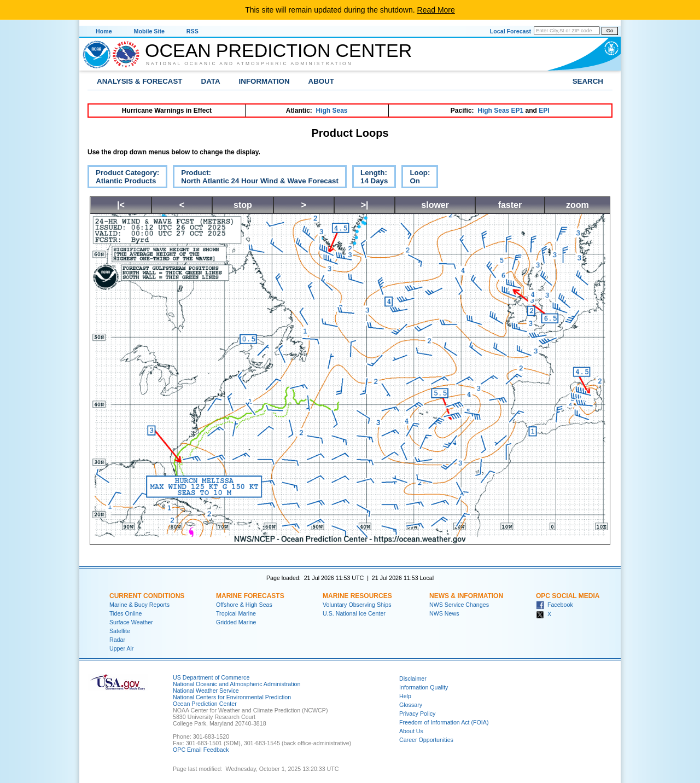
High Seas (332, 111)
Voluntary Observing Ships (357, 605)
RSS (192, 31)
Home (104, 31)
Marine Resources (357, 596)
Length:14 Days (370, 178)
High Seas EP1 (500, 111)
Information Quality (424, 687)
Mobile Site (149, 31)
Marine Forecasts (250, 596)
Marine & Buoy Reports (139, 605)
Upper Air (121, 648)
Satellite (120, 631)
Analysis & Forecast (140, 81)
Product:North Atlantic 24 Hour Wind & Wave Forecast (256, 178)
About (321, 81)
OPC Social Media (568, 596)
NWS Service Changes (459, 605)
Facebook (555, 605)
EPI (544, 111)
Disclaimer (413, 678)
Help (405, 696)
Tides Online (126, 613)
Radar (117, 640)
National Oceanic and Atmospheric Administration (249, 63)
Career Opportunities (426, 740)
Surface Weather (131, 622)
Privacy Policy (417, 714)
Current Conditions (147, 596)
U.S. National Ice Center (354, 613)
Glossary (411, 705)
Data (211, 81)
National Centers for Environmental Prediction (232, 697)
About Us (411, 731)
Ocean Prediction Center (278, 50)
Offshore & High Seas (244, 605)
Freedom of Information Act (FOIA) (444, 722)
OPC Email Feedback (201, 750)
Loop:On (416, 178)
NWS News (444, 613)
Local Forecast (511, 31)
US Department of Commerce (211, 677)
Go (610, 31)
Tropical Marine (236, 613)
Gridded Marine (236, 622)
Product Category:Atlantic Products (123, 178)
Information (264, 81)
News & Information (466, 596)
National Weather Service (206, 691)
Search (588, 81)
